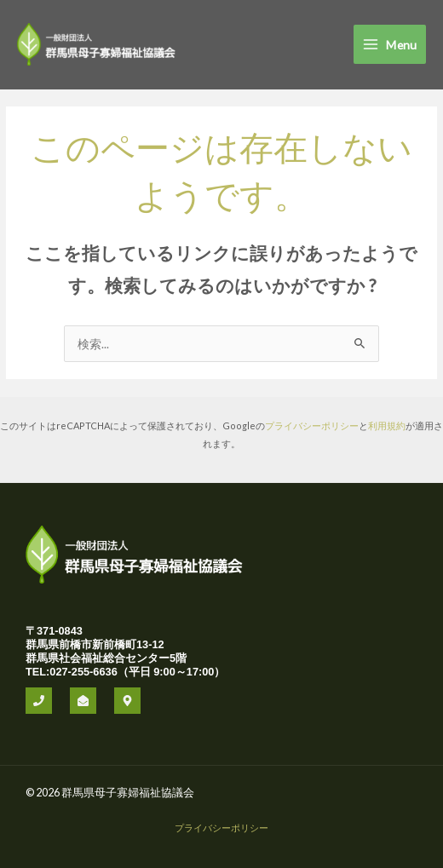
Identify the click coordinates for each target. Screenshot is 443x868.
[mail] (83, 701)
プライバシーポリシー (312, 425)
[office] (127, 701)
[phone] (39, 701)
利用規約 (387, 425)
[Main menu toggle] (390, 44)
